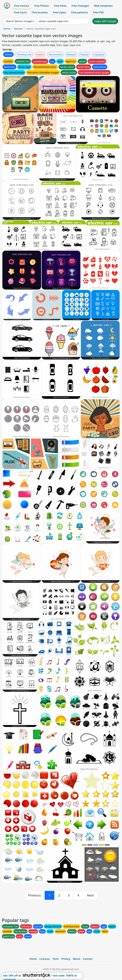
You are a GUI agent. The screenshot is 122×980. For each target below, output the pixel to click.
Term (56, 959)
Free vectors (22, 6)
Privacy (66, 959)
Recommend (55, 55)
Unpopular (99, 55)
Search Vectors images (19, 21)
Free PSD (98, 12)
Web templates (103, 6)
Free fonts (60, 6)
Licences (45, 959)
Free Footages (80, 6)
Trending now (24, 55)
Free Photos (41, 6)
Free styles (59, 12)
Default (8, 55)
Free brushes (40, 12)
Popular (85, 55)
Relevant (71, 55)
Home (7, 29)
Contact (88, 959)
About (76, 959)
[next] (91, 895)
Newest (40, 55)
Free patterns (80, 12)
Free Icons (20, 12)
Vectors (18, 29)
